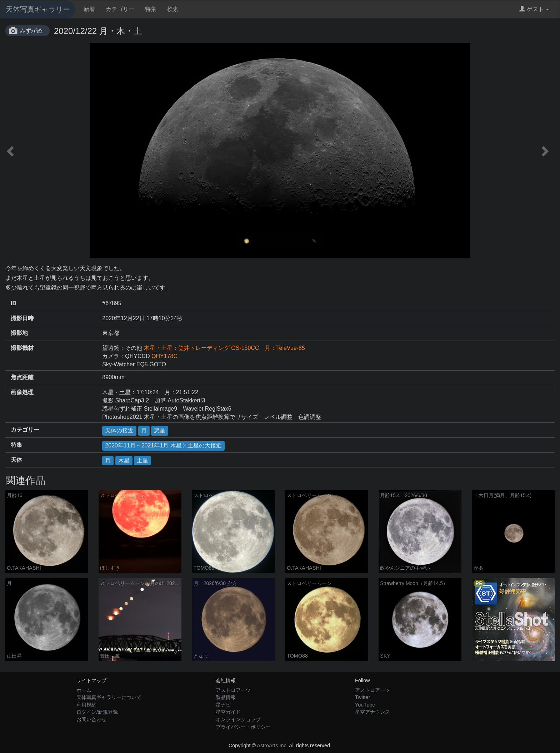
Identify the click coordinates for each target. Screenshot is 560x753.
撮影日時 (22, 318)
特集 (151, 9)
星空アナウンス (372, 712)
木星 (124, 460)
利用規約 (86, 705)
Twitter (362, 697)
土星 (142, 460)
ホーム (84, 690)
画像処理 (22, 392)
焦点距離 (22, 377)
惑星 (160, 430)
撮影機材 (22, 348)
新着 (89, 9)
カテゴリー (120, 9)
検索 (173, 9)
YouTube (365, 705)
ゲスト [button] (534, 9)
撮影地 (19, 333)
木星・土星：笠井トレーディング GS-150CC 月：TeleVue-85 (224, 348)
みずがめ (31, 31)
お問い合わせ (91, 719)
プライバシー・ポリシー (243, 727)
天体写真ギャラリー (38, 9)
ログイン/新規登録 (97, 712)
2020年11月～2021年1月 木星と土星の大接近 (163, 445)
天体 (16, 460)
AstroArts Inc (271, 745)
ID (14, 303)
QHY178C (164, 356)
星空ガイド (228, 712)
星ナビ (223, 705)
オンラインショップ (238, 719)
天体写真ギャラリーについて (109, 697)
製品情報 (226, 697)
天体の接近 (119, 430)
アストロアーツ (233, 690)
